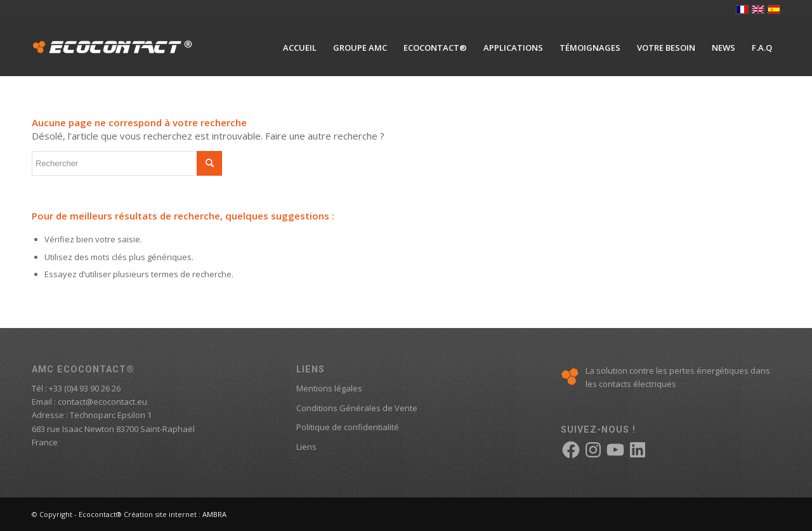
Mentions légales (329, 388)
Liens (306, 447)
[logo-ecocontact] (112, 48)
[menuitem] (300, 48)
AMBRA (214, 514)
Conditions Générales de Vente (357, 408)
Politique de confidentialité (348, 427)
